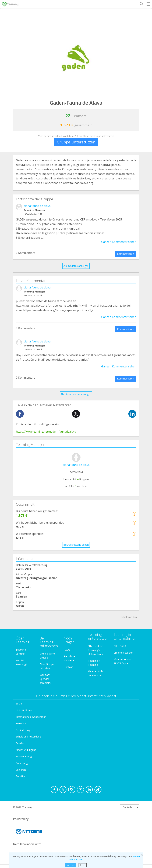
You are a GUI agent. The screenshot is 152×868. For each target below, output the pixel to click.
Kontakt (68, 667)
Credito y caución (123, 653)
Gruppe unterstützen (76, 142)
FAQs (67, 650)
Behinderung (23, 730)
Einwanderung (24, 756)
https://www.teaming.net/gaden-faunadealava (46, 432)
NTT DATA (120, 646)
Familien (20, 743)
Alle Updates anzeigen (76, 266)
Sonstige (21, 776)
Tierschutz (22, 723)
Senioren (21, 770)
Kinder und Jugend (26, 750)
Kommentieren (126, 254)
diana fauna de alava (37, 206)
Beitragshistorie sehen (76, 545)
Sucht (19, 704)
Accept (71, 865)
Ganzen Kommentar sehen (119, 242)
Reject (83, 865)
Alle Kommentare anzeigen (76, 394)
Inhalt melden (129, 617)
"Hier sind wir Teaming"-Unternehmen (96, 650)
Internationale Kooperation (31, 717)
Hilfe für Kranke (24, 710)
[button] (134, 514)
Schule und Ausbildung (28, 737)
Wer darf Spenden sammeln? (45, 679)
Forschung (22, 763)
